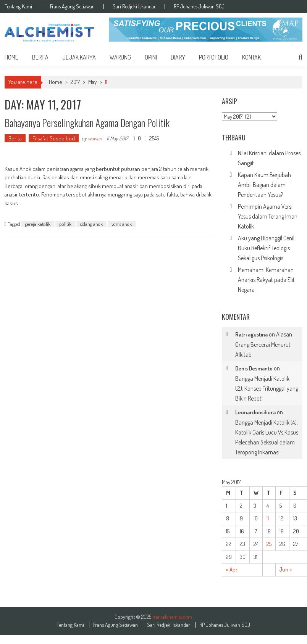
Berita (40, 57)
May (92, 82)
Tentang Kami (18, 6)
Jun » (286, 569)
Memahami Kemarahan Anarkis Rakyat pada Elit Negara (266, 280)
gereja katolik (38, 224)
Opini (151, 57)
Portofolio (214, 57)
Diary (178, 57)
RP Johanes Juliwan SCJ (199, 6)
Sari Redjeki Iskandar (134, 6)
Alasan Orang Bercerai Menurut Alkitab (264, 344)
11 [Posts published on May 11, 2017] (268, 518)
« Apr (232, 569)
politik (65, 224)
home (11, 57)
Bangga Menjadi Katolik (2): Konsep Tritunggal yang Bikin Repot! (267, 388)
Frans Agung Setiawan (72, 6)
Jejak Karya (79, 57)
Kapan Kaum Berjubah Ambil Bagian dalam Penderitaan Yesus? (264, 185)
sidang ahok (91, 224)
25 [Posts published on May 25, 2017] (269, 544)
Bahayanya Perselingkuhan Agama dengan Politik (87, 123)
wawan (95, 138)
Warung (120, 57)
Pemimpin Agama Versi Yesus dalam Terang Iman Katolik (268, 216)
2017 (75, 82)
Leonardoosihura (255, 412)
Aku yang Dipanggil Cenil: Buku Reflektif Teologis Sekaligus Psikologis (267, 248)
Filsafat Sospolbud (54, 138)
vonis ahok (122, 224)
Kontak (251, 57)
